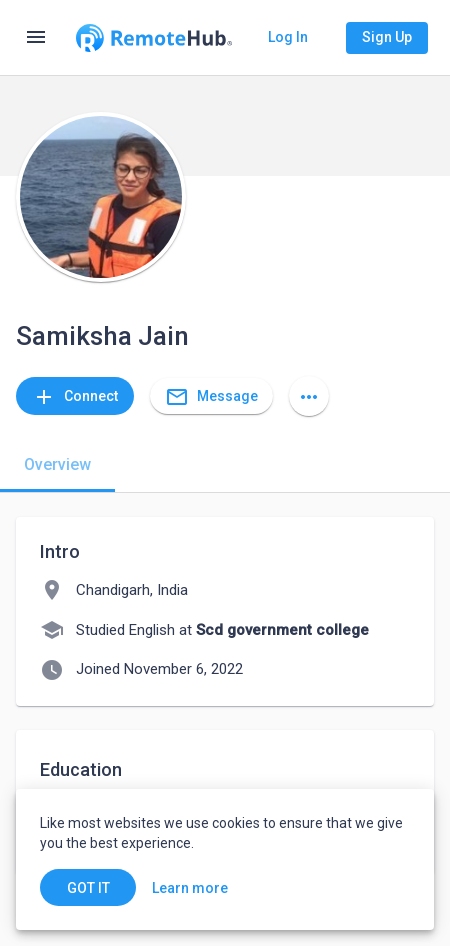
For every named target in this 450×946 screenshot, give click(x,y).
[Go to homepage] (154, 38)
